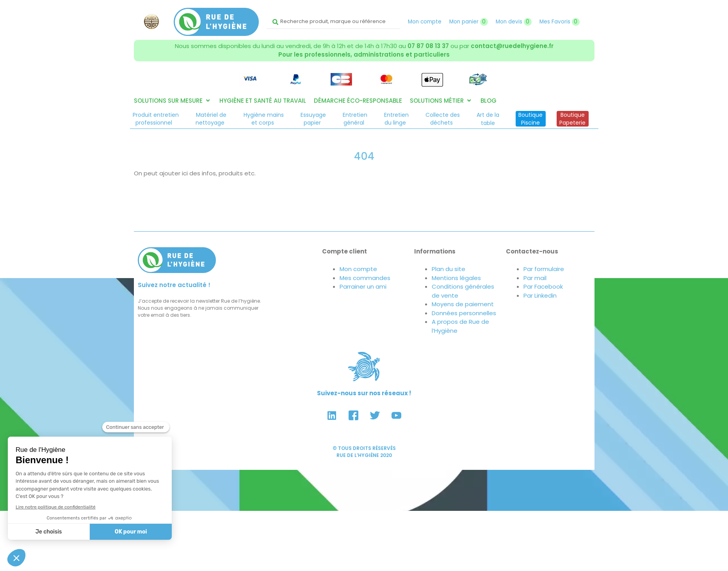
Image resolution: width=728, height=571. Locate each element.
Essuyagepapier (313, 119)
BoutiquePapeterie (572, 119)
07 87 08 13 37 (428, 46)
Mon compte (425, 22)
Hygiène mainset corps (264, 119)
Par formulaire (544, 269)
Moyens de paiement (463, 304)
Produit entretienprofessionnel (156, 119)
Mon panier (469, 22)
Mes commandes (365, 278)
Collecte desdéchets (443, 119)
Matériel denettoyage (211, 119)
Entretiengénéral (355, 119)
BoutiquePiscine (530, 119)
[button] (173, 101)
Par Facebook (543, 286)
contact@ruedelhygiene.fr (512, 46)
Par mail (535, 278)
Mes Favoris (560, 22)
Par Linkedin (540, 295)
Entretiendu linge (396, 119)
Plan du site (449, 269)
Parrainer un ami (363, 286)
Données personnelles (464, 313)
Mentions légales (456, 278)
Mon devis (514, 22)
